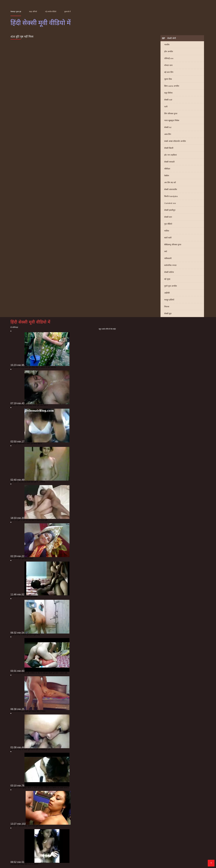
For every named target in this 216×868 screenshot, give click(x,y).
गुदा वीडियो (168, 224)
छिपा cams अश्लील (172, 86)
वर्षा (166, 251)
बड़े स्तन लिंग (169, 72)
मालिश (167, 231)
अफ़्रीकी (167, 293)
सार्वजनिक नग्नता (170, 265)
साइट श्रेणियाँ (33, 12)
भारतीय (167, 45)
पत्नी (166, 107)
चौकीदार (167, 169)
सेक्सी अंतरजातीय (171, 189)
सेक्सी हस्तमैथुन (170, 210)
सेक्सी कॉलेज (169, 272)
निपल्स (167, 307)
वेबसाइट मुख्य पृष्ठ (16, 12)
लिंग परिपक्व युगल (171, 114)
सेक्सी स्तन (168, 217)
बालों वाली (168, 238)
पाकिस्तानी (168, 258)
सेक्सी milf (168, 100)
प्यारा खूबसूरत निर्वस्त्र (172, 120)
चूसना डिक (168, 79)
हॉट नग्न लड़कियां (170, 155)
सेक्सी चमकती (169, 162)
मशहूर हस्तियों (169, 300)
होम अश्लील (169, 51)
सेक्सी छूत (168, 314)
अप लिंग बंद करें (170, 183)
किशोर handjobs (171, 196)
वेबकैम (167, 176)
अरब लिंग (168, 134)
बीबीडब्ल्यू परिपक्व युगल (173, 245)
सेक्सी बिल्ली (169, 148)
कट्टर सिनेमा (168, 93)
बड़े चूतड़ (167, 279)
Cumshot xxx (170, 203)
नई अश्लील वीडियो (51, 12)
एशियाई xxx (169, 58)
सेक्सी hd (168, 127)
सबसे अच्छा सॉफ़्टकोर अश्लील (175, 141)
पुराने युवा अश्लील (171, 286)
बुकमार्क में (67, 12)
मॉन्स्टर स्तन (168, 65)
